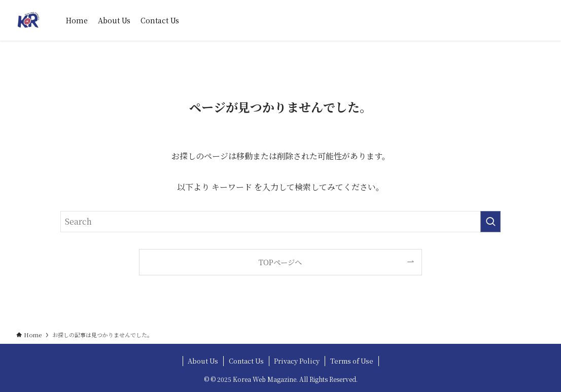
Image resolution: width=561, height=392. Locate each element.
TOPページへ (280, 262)
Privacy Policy (297, 361)
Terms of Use (352, 361)
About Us (203, 361)
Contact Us (246, 361)
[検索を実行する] (490, 222)
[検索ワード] (281, 222)
